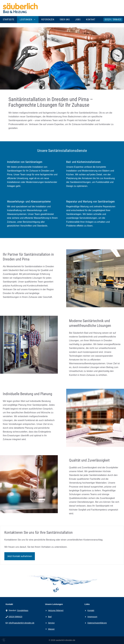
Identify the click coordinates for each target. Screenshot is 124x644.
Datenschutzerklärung (97, 623)
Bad (50, 617)
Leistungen (29, 20)
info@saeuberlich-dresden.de (21, 623)
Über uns (65, 20)
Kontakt (91, 20)
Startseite (9, 20)
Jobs (78, 20)
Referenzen (48, 20)
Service (51, 623)
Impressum (92, 617)
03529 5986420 (15, 617)
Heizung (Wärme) (56, 610)
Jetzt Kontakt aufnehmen (20, 556)
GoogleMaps (23, 610)
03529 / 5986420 (113, 20)
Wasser (51, 629)
